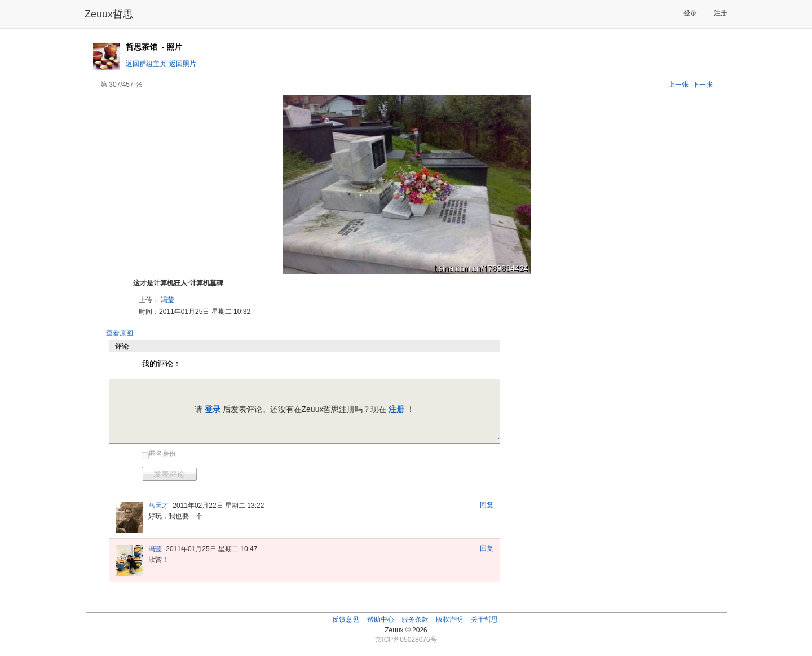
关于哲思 (484, 619)
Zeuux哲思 (109, 14)
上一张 (678, 85)
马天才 (158, 506)
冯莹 (167, 300)
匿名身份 (162, 454)
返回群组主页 (146, 64)
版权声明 (449, 619)
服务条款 (415, 619)
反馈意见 (346, 619)
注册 (721, 13)
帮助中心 (381, 619)
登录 (690, 13)
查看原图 (120, 333)
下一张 (703, 85)
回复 (487, 505)
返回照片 (183, 64)
